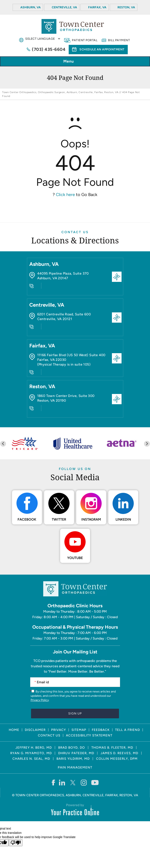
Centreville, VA (64, 7)
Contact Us (75, 232)
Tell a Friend (128, 730)
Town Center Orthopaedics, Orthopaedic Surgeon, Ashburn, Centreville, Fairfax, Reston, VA (60, 92)
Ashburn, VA (30, 7)
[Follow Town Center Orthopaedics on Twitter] (73, 782)
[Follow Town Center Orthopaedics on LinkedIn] (62, 782)
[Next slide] (147, 444)
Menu (74, 62)
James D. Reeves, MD (119, 753)
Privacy (59, 730)
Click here (65, 195)
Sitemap (79, 730)
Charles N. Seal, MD (31, 759)
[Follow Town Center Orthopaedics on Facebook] (53, 782)
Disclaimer (35, 730)
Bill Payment (119, 40)
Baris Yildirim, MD (73, 759)
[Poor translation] (16, 843)
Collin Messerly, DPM (117, 759)
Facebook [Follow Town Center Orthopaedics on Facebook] (27, 519)
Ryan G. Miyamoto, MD (31, 753)
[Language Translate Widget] (43, 39)
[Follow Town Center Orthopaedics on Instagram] (84, 782)
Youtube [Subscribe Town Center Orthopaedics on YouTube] (75, 558)
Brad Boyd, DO (72, 748)
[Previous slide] (3, 444)
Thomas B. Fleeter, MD (112, 748)
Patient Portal (85, 40)
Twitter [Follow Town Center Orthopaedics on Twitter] (59, 519)
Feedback (101, 730)
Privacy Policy (40, 700)
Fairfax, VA (97, 7)
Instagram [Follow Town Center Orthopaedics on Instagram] (91, 519)
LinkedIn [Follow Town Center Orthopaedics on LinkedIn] (123, 519)
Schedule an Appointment (102, 49)
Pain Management (75, 767)
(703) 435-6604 (49, 49)
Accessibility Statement (89, 735)
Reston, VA (126, 7)
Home (14, 730)
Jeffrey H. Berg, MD (34, 748)
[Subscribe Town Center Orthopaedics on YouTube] (95, 782)
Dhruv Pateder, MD (76, 753)
